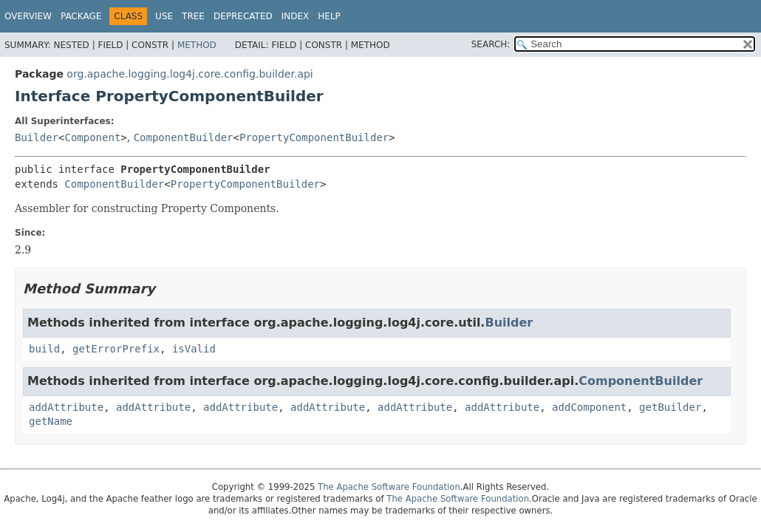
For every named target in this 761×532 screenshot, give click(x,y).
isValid (194, 349)
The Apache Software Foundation (389, 487)
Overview (28, 16)
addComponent (589, 407)
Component (92, 137)
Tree (193, 16)
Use (164, 16)
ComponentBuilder (184, 137)
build (44, 349)
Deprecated (243, 16)
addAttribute (66, 407)
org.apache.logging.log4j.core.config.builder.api (190, 74)
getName (51, 421)
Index (296, 16)
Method (197, 45)
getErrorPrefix (116, 349)
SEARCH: (491, 44)
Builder (37, 137)
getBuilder (670, 407)
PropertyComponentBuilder (314, 137)
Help (329, 16)
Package (81, 16)
